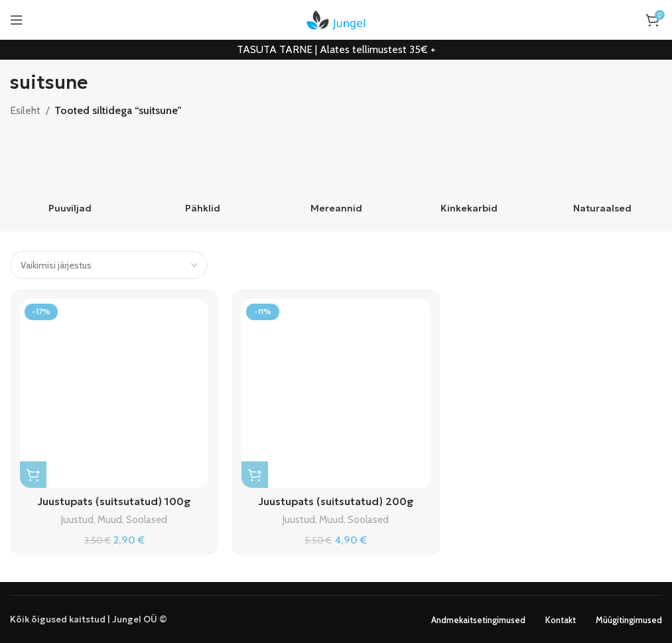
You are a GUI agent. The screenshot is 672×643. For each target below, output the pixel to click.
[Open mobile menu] (17, 20)
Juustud (77, 519)
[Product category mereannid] (336, 176)
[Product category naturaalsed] (602, 176)
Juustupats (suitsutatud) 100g (114, 501)
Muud (110, 519)
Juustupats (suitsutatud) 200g (336, 501)
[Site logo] (336, 19)
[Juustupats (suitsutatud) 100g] (114, 393)
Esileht (25, 110)
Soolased (147, 519)
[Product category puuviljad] (70, 176)
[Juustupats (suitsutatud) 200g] (336, 393)
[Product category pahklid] (203, 176)
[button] (33, 475)
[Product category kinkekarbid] (469, 176)
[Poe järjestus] (109, 265)
